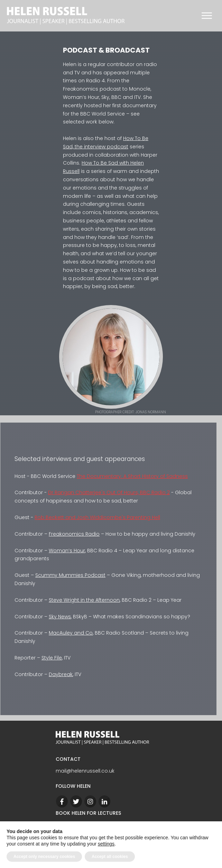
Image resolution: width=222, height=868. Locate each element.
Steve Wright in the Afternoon (84, 600)
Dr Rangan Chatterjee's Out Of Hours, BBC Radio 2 (109, 492)
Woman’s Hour (67, 551)
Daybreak (61, 674)
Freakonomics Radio (74, 534)
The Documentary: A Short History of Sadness (132, 476)
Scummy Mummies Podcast (70, 575)
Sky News (60, 617)
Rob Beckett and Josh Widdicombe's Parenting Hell (97, 517)
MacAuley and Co (71, 633)
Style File (52, 658)
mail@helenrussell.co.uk (85, 771)
